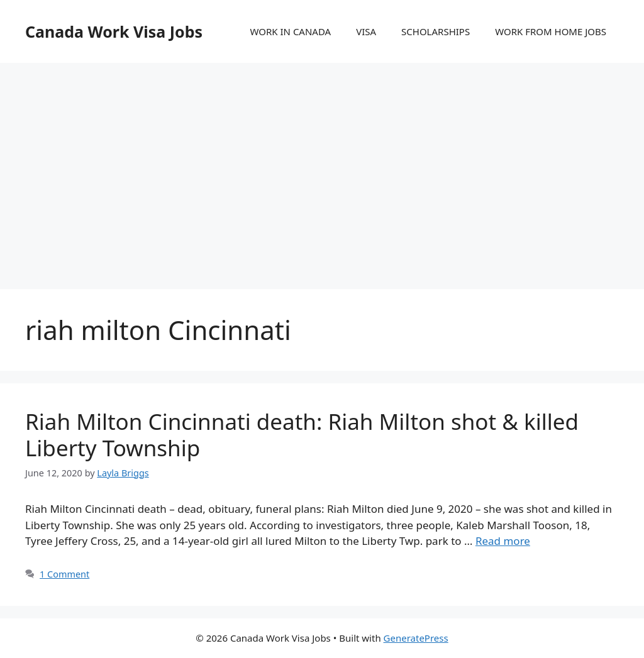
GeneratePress (416, 638)
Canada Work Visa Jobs (114, 31)
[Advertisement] (322, 163)
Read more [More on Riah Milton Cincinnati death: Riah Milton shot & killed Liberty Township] (503, 541)
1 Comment (64, 574)
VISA (366, 31)
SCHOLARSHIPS (436, 31)
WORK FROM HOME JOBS (551, 31)
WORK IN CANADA (290, 31)
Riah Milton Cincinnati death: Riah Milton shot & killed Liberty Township (302, 435)
